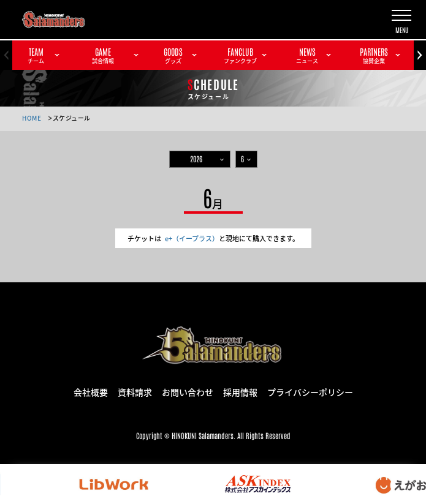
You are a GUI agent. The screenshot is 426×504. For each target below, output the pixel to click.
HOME (32, 118)
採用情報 (240, 391)
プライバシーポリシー (310, 391)
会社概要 (91, 391)
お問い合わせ (188, 391)
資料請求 (135, 391)
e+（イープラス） (192, 238)
